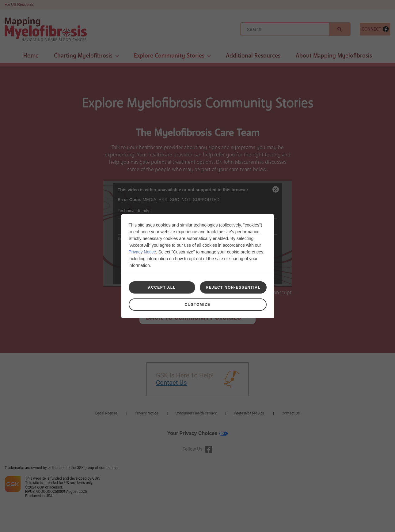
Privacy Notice (142, 252)
